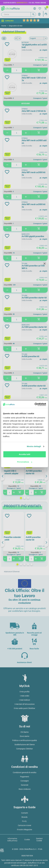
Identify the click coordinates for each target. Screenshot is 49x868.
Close (45, 264)
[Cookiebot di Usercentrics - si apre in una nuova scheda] (35, 404)
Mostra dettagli (34, 446)
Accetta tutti (24, 454)
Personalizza (25, 462)
